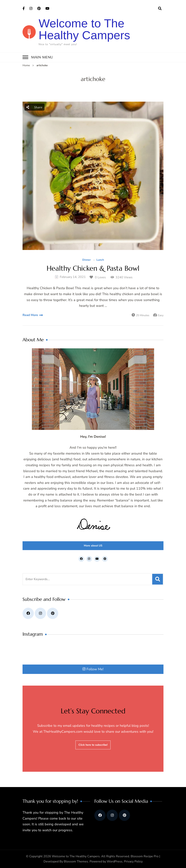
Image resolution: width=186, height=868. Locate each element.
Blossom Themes (76, 861)
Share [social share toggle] (34, 107)
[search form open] (160, 9)
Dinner (87, 260)
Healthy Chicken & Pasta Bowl (93, 268)
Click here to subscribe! (93, 745)
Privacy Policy (133, 861)
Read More (30, 315)
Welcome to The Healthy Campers (84, 29)
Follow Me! (93, 669)
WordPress (115, 861)
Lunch (100, 260)
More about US (93, 546)
